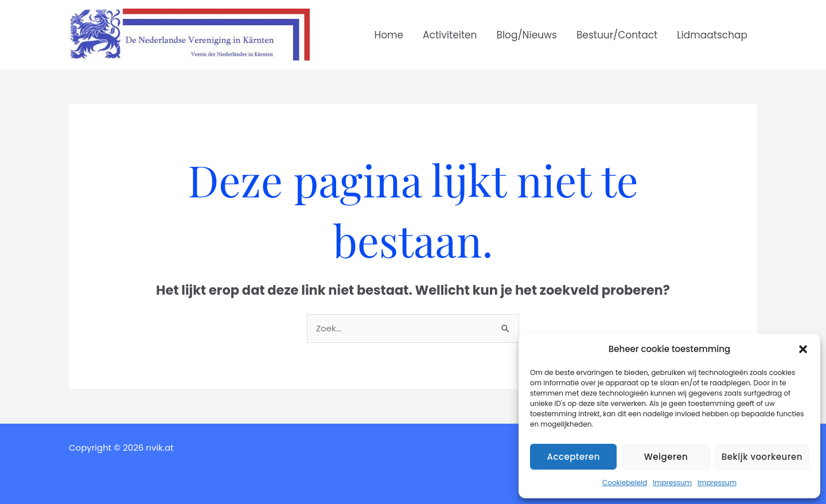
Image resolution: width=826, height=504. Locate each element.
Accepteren (573, 457)
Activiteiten (450, 35)
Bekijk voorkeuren (762, 457)
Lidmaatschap (712, 35)
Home (389, 35)
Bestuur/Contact (617, 35)
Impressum (672, 482)
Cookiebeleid (625, 482)
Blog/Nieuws (527, 35)
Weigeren (666, 457)
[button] (803, 349)
